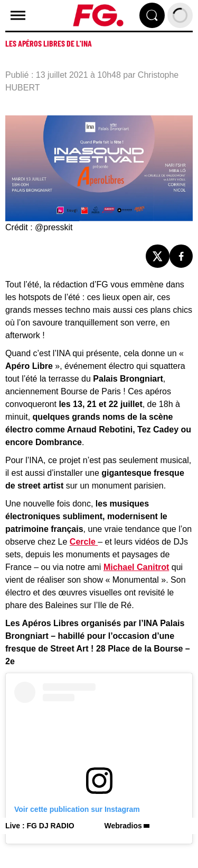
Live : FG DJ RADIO (40, 826)
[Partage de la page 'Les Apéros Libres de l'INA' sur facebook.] (181, 256)
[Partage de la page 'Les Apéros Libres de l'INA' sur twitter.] (158, 256)
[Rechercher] (152, 15)
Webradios (123, 826)
